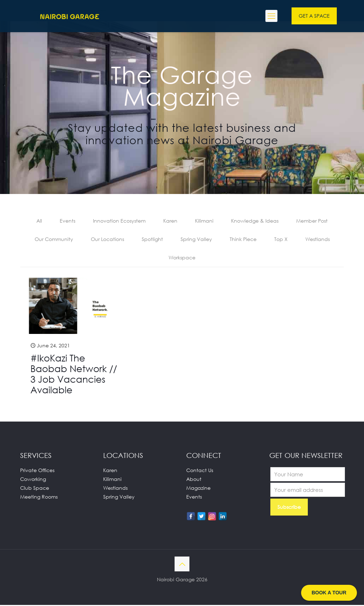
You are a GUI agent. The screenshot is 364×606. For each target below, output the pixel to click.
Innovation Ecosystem (119, 221)
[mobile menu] (271, 16)
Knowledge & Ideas (255, 221)
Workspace (182, 258)
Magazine (198, 489)
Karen (170, 221)
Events (67, 221)
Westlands (318, 240)
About (194, 480)
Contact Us (200, 471)
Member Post (312, 221)
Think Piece (243, 240)
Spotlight (152, 240)
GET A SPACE (314, 16)
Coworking (33, 480)
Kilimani (204, 221)
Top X (281, 240)
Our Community (54, 240)
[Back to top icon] (182, 565)
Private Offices (37, 471)
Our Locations (107, 240)
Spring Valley (196, 240)
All (39, 221)
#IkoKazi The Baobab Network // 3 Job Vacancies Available (74, 375)
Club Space (35, 489)
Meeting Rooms (39, 498)
